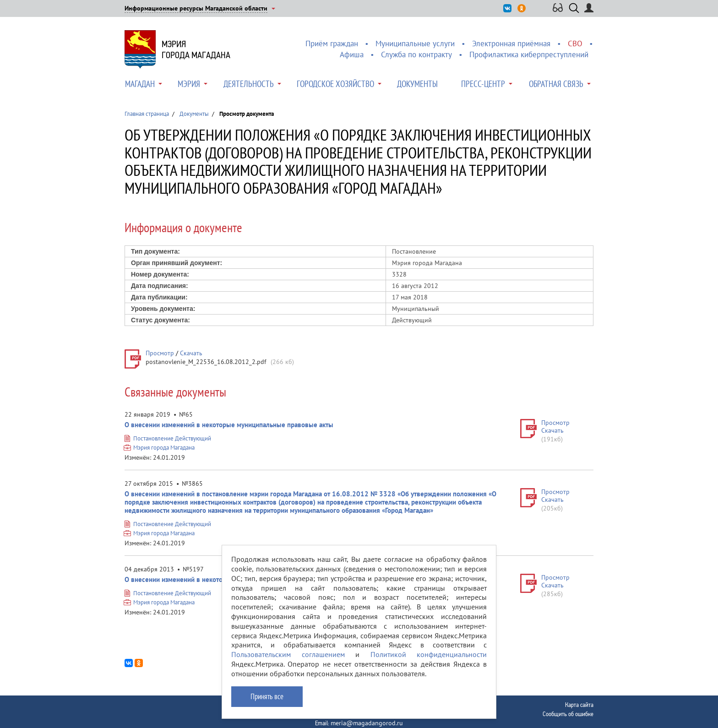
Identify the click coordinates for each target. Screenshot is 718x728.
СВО (575, 43)
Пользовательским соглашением (288, 654)
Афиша (352, 54)
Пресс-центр (483, 84)
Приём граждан (332, 43)
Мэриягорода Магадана (196, 49)
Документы (417, 84)
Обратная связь (556, 84)
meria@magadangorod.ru (367, 723)
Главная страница (147, 114)
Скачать (191, 353)
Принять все (267, 696)
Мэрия (189, 84)
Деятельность (249, 84)
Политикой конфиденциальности (429, 654)
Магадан (140, 84)
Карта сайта (579, 705)
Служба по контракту (416, 54)
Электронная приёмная (511, 43)
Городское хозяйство (335, 84)
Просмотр (160, 353)
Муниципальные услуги (415, 43)
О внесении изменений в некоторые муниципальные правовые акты (229, 425)
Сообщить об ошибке (568, 714)
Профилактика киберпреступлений (529, 54)
